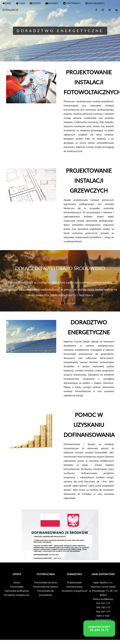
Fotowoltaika (17, 587)
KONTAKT (52, 3)
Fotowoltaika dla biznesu (46, 587)
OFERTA (35, 3)
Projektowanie (74, 582)
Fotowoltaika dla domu (46, 582)
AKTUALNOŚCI (95, 3)
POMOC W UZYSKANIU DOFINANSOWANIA (89, 425)
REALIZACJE (10, 10)
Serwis (17, 582)
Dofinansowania (74, 587)
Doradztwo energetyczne (17, 595)
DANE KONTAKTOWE (103, 574)
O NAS (21, 3)
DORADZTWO (74, 574)
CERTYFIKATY (72, 3)
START (7, 3)
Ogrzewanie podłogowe (17, 591)
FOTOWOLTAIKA (46, 574)
